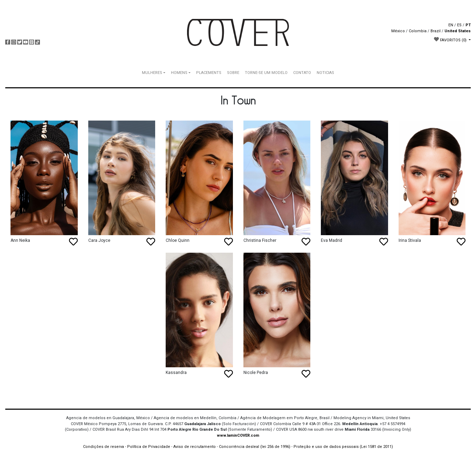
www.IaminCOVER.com (238, 435)
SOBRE (233, 73)
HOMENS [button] (179, 73)
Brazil (436, 31)
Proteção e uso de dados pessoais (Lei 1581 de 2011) (343, 447)
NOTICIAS (325, 73)
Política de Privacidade (149, 447)
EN (451, 25)
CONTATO (302, 73)
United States (458, 31)
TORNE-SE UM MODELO (266, 73)
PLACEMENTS (209, 73)
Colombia (418, 31)
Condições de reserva (104, 447)
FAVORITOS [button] (451, 40)
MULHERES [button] (152, 73)
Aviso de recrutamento (195, 447)
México (398, 31)
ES (459, 25)
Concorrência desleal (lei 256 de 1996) (255, 447)
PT (468, 25)
